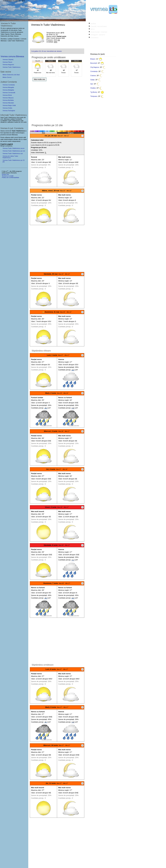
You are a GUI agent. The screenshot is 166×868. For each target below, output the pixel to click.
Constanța (94, 71)
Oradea (93, 88)
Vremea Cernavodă (9, 93)
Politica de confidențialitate (10, 177)
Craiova (93, 76)
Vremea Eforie (7, 95)
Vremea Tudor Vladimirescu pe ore (14, 151)
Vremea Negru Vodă (9, 105)
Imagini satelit (98, 35)
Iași (92, 84)
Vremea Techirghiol (9, 111)
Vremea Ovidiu (7, 108)
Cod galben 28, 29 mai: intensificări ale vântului (46, 51)
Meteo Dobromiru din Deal (11, 75)
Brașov (93, 59)
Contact (95, 38)
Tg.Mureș (94, 92)
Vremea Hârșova (8, 98)
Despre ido (5, 174)
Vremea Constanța (9, 85)
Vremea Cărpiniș (8, 59)
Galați (92, 80)
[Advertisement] (57, 102)
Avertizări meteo (99, 32)
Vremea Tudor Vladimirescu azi (13, 153)
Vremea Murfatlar (8, 100)
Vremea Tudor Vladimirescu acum (13, 148)
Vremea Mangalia (8, 87)
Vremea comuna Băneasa (12, 56)
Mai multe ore (39, 79)
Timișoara (94, 96)
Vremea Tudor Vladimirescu (12, 67)
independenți (16, 141)
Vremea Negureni (8, 65)
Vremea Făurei (7, 62)
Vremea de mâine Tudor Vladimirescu (10, 157)
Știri (93, 29)
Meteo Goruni (7, 77)
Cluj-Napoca (95, 67)
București (94, 63)
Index (93, 24)
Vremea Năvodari (8, 103)
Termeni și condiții (8, 176)
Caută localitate (99, 26)
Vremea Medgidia (8, 90)
